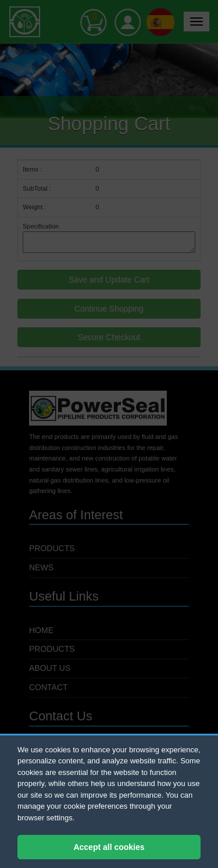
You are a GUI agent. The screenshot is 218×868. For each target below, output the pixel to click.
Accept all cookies (109, 847)
